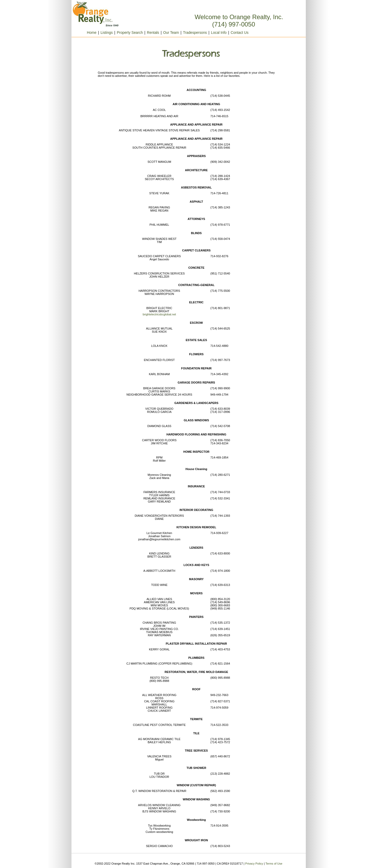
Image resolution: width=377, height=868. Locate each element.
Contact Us (240, 33)
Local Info (219, 33)
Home (87, 33)
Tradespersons (195, 33)
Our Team (171, 33)
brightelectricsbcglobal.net (159, 314)
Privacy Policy (254, 864)
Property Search (130, 33)
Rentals (153, 33)
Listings (107, 33)
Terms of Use (274, 864)
